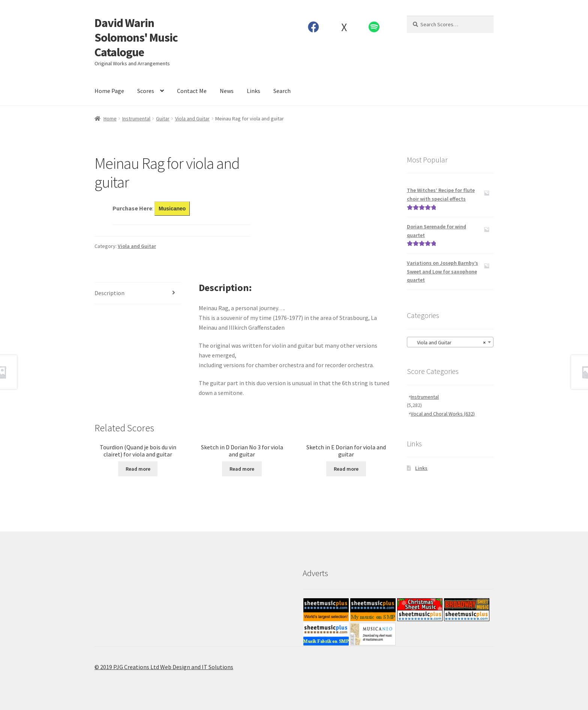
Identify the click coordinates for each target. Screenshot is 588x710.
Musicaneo (172, 209)
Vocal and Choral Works (443, 414)
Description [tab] (109, 293)
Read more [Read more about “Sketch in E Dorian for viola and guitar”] (346, 469)
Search (282, 91)
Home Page (109, 91)
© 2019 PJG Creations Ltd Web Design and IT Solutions (164, 667)
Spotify (374, 27)
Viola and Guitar (192, 119)
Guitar (163, 119)
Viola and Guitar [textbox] (448, 342)
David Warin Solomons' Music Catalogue (136, 38)
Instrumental (136, 119)
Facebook (314, 27)
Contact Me (192, 91)
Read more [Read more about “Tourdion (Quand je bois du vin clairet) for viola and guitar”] (138, 469)
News (227, 91)
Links (253, 91)
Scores (146, 91)
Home (110, 119)
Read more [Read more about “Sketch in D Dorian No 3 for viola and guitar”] (242, 469)
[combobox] (450, 342)
